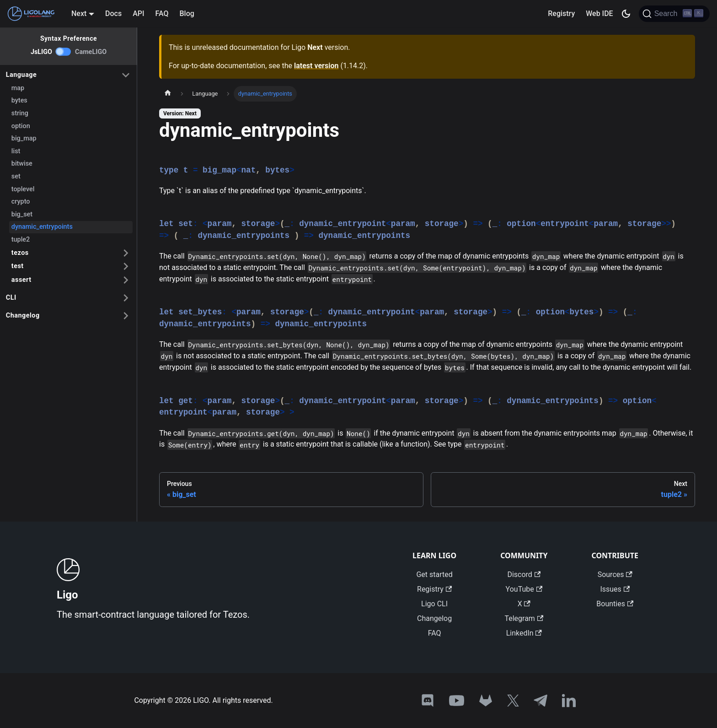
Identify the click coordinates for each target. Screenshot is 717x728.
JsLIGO (41, 52)
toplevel (23, 189)
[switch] (64, 52)
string (20, 113)
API (138, 13)
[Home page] (168, 94)
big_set (22, 214)
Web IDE (599, 13)
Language (21, 75)
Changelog (23, 315)
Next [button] (79, 13)
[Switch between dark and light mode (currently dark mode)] (626, 14)
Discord (524, 574)
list (16, 151)
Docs (113, 13)
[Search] (674, 14)
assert (21, 280)
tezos (20, 253)
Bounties (615, 604)
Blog (187, 13)
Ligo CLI (434, 604)
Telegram (524, 618)
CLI (11, 298)
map (18, 88)
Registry (561, 13)
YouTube (524, 589)
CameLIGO (91, 52)
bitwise (22, 164)
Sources (615, 574)
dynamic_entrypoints (42, 227)
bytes (19, 100)
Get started (434, 574)
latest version (316, 66)
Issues (615, 589)
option (21, 126)
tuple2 (21, 240)
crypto (21, 202)
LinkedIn (524, 633)
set (16, 176)
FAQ (162, 13)
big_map (24, 138)
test (18, 266)
